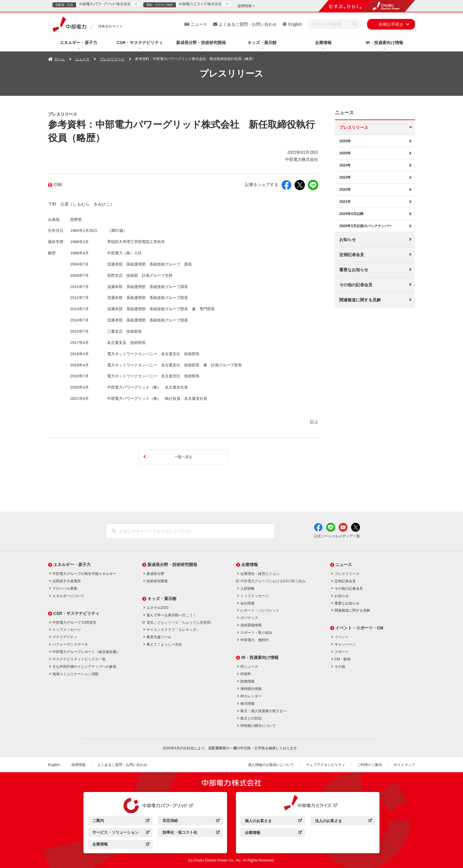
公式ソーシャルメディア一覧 (337, 536)
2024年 (345, 165)
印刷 (58, 185)
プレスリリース (112, 59)
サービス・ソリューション (121, 833)
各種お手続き (391, 24)
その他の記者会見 (356, 285)
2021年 (345, 202)
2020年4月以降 (351, 214)
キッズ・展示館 (262, 43)
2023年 (345, 177)
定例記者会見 (352, 255)
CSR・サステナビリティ (140, 43)
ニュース (199, 24)
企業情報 (323, 43)
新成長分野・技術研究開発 (201, 43)
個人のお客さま (273, 822)
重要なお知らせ (354, 270)
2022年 (345, 190)
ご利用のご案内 (369, 765)
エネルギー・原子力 (78, 43)
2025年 (345, 153)
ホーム (60, 59)
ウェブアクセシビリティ (326, 765)
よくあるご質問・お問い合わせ (248, 24)
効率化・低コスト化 (191, 833)
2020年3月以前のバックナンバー (365, 226)
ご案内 (121, 821)
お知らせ (348, 240)
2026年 (345, 141)
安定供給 (191, 821)
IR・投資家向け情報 (385, 43)
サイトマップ (404, 765)
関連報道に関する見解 (360, 300)
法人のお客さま (344, 822)
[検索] (355, 24)
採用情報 (78, 765)
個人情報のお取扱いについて (271, 765)
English (295, 24)
